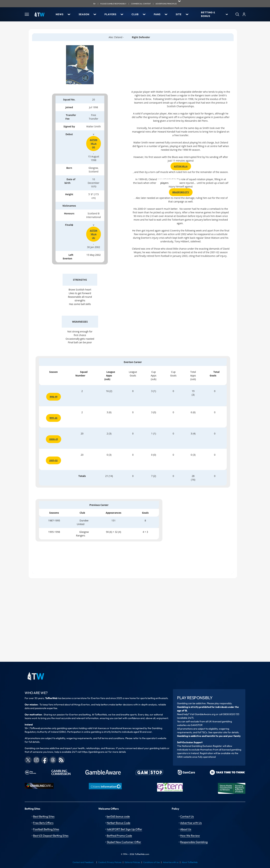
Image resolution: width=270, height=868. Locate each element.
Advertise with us (171, 862)
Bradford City (181, 192)
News (60, 14)
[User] (244, 14)
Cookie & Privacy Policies (110, 862)
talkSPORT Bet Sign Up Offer (124, 829)
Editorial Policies (132, 862)
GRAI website (184, 757)
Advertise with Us (191, 823)
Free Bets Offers (43, 823)
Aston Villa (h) (94, 144)
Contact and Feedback (83, 862)
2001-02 (53, 460)
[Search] (237, 14)
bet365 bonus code (118, 816)
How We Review (190, 836)
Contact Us (187, 816)
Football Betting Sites (46, 829)
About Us (186, 829)
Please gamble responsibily (113, 4)
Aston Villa (181, 166)
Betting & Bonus (208, 14)
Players (110, 14)
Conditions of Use (151, 862)
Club (135, 14)
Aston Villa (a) (94, 234)
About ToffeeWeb (190, 862)
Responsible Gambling (194, 842)
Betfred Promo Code (119, 836)
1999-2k (53, 418)
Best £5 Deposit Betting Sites (51, 836)
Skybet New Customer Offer (124, 842)
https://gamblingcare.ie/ (95, 752)
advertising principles (166, 4)
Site (179, 14)
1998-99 (54, 397)
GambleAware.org (205, 714)
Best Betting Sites (44, 816)
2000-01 (54, 439)
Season (84, 14)
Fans (157, 14)
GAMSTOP (196, 725)
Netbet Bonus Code (119, 823)
